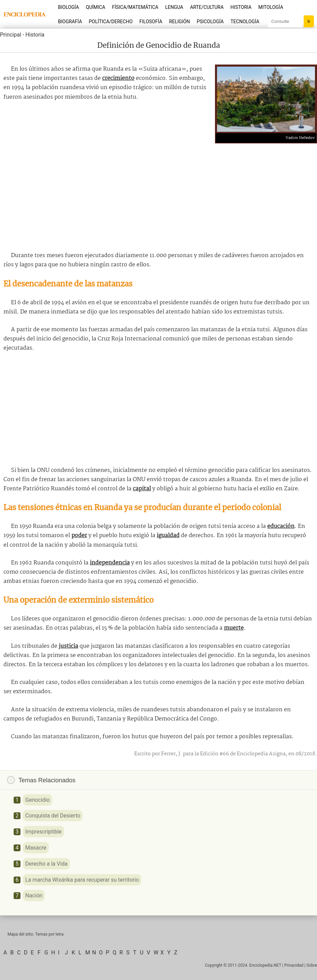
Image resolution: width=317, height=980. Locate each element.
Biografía (70, 22)
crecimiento (118, 78)
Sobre (312, 965)
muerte (234, 628)
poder (79, 536)
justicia (68, 646)
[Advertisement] (159, 195)
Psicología (210, 22)
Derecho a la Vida (46, 864)
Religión (180, 22)
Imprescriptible (44, 832)
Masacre (36, 848)
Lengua (174, 7)
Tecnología (245, 22)
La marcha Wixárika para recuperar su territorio (82, 880)
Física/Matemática (135, 7)
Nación (34, 895)
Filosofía (151, 22)
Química (96, 7)
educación (281, 526)
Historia (241, 7)
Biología (69, 7)
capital (142, 489)
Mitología (271, 7)
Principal (11, 35)
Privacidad (294, 965)
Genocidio (38, 800)
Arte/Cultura (207, 7)
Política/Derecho (111, 22)
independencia (110, 563)
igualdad (168, 536)
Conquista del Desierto (53, 816)
